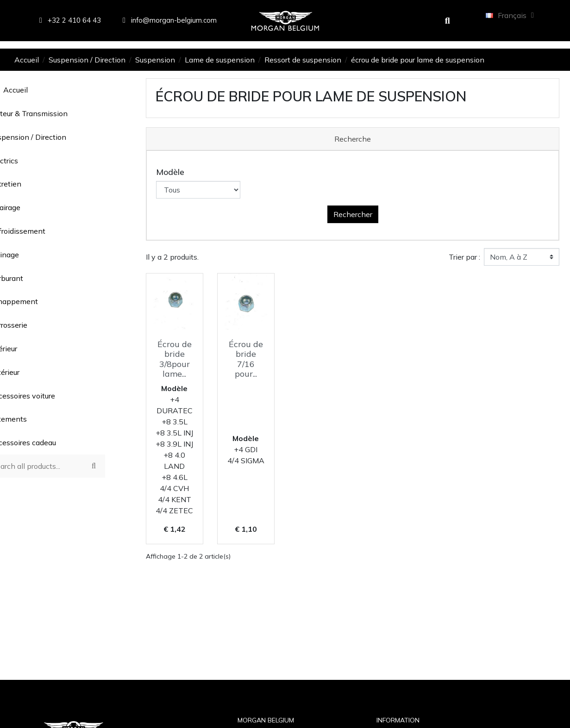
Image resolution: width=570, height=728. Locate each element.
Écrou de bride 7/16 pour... (246, 359)
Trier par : (464, 257)
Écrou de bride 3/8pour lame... (175, 359)
